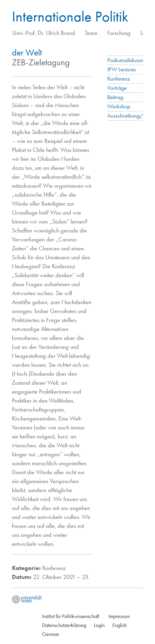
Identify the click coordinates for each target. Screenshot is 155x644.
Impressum (119, 616)
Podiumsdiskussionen (130, 60)
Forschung (119, 33)
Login (99, 625)
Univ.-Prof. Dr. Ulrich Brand (44, 33)
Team (91, 33)
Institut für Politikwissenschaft (71, 616)
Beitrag (115, 97)
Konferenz (119, 79)
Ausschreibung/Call (130, 116)
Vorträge (117, 88)
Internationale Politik (70, 16)
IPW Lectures (122, 69)
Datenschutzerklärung (64, 625)
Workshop (119, 106)
